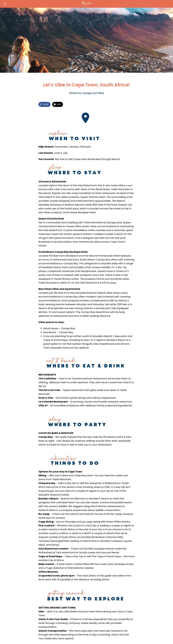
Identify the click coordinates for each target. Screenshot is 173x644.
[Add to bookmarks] (126, 105)
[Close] (5, 4)
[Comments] (132, 105)
